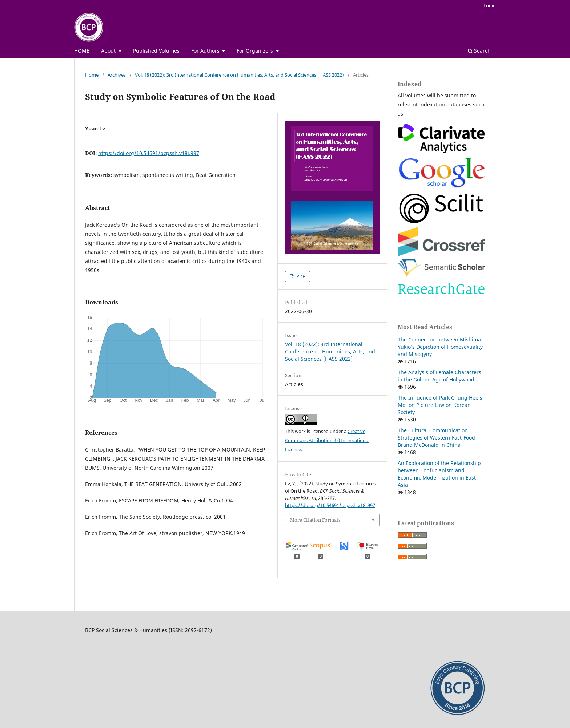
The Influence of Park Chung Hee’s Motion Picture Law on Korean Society (440, 405)
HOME (82, 51)
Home (92, 75)
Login (490, 5)
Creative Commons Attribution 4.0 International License (327, 440)
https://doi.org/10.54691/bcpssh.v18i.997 (149, 153)
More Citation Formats (315, 520)
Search (479, 51)
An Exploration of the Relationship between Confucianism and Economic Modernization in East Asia (439, 474)
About (109, 51)
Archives (117, 75)
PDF (300, 276)
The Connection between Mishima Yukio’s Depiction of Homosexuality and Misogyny (440, 347)
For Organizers (256, 51)
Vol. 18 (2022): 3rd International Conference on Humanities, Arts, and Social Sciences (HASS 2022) (239, 75)
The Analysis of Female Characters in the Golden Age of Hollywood (439, 376)
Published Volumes (156, 51)
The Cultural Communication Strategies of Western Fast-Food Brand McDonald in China (436, 438)
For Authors (206, 51)
